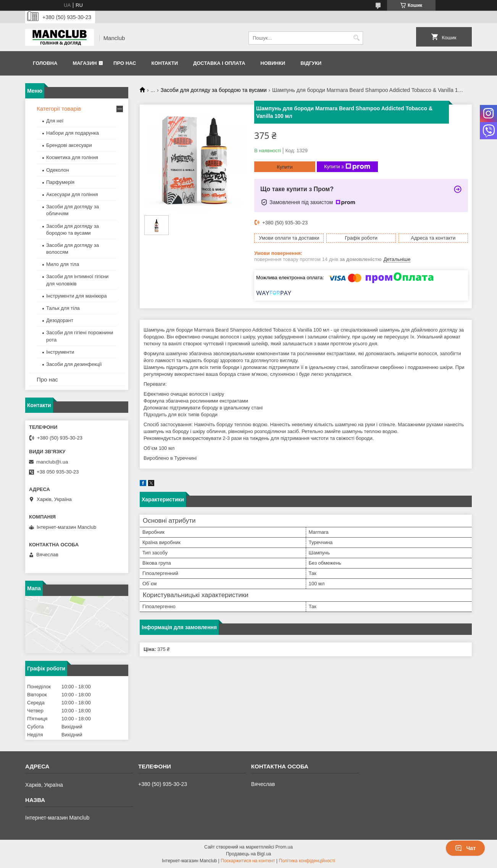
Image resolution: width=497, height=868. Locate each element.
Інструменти (60, 352)
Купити (285, 167)
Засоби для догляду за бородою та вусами (214, 90)
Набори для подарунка (73, 133)
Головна (45, 63)
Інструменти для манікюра (77, 296)
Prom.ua (284, 847)
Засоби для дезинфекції (74, 364)
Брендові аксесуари (69, 145)
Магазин (85, 63)
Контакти (165, 63)
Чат (465, 848)
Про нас (125, 63)
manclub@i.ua (52, 462)
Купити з (347, 167)
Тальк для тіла (63, 308)
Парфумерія (60, 182)
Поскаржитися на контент (248, 861)
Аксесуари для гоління (72, 194)
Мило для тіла (63, 264)
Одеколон (58, 170)
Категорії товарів (59, 109)
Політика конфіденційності (307, 861)
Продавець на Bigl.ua (248, 854)
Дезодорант (60, 320)
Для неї (55, 121)
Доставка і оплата (219, 63)
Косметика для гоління (72, 157)
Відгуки (311, 63)
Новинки (273, 63)
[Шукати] (356, 38)
